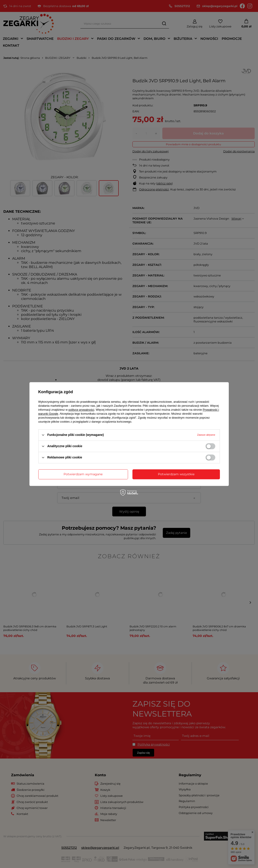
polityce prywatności (81, 410)
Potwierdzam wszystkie (176, 474)
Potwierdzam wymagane (83, 474)
